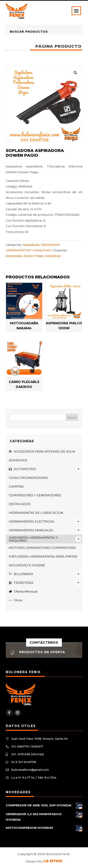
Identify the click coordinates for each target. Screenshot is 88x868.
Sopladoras (53, 256)
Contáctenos (44, 643)
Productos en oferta (42, 652)
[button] (75, 73)
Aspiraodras (14, 256)
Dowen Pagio (34, 256)
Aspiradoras (31, 245)
